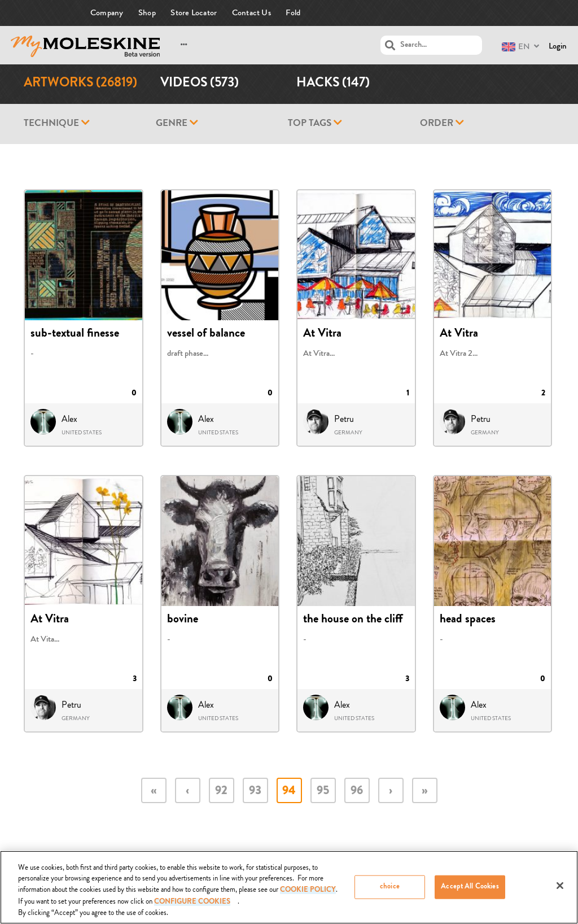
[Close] (560, 890)
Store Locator (194, 13)
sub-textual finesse (75, 334)
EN (516, 47)
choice (390, 891)
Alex (69, 419)
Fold (293, 13)
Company (107, 13)
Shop (147, 13)
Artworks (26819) (80, 84)
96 (357, 792)
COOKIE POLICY (308, 895)
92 (221, 792)
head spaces (468, 620)
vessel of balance (206, 334)
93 (255, 792)
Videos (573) (200, 84)
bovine (183, 620)
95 (323, 792)
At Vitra (322, 334)
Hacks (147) (333, 84)
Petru (344, 419)
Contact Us (251, 13)
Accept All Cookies (470, 891)
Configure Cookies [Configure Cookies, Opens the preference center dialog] (192, 907)
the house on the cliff (353, 620)
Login (558, 46)
